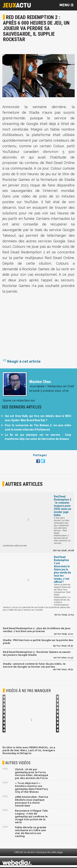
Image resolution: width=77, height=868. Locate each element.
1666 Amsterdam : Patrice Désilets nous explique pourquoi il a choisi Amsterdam (32, 802)
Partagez (40, 456)
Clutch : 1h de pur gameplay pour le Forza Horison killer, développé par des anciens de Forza (32, 774)
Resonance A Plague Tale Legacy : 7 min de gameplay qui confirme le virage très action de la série (31, 817)
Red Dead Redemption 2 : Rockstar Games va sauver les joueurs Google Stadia (37, 654)
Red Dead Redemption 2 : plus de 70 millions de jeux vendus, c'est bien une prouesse (37, 631)
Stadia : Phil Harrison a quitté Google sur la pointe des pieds (38, 642)
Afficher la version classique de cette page (38, 853)
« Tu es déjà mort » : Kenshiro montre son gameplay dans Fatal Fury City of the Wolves (31, 788)
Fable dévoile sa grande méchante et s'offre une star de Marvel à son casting (31, 832)
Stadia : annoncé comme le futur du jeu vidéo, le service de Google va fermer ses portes (34, 666)
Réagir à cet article (22, 362)
